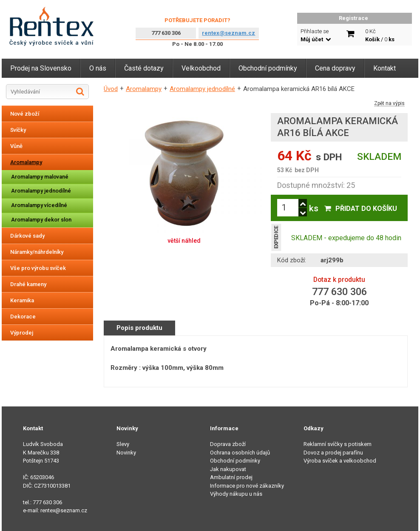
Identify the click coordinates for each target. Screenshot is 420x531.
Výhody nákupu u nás (236, 494)
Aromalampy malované (40, 177)
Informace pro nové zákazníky (247, 486)
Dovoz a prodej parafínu (333, 453)
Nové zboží (25, 114)
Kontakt (385, 68)
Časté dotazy (144, 68)
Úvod (111, 89)
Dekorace (23, 317)
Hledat (80, 91)
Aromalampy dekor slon (41, 220)
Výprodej (22, 333)
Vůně (16, 146)
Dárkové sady (27, 236)
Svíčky (18, 130)
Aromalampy (26, 162)
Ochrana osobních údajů (240, 453)
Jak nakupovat (228, 469)
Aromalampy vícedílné (39, 205)
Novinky (126, 453)
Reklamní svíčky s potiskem (338, 444)
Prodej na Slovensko (41, 68)
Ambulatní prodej (231, 477)
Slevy (123, 444)
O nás (98, 68)
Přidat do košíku (366, 209)
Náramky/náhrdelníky (37, 252)
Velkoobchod (201, 68)
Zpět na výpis (389, 104)
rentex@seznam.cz (228, 33)
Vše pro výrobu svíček (38, 268)
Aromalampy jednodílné (41, 191)
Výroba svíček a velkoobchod (340, 461)
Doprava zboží (228, 444)
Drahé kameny (28, 284)
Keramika (22, 300)
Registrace (353, 18)
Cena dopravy (335, 68)
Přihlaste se (316, 35)
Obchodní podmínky (268, 68)
